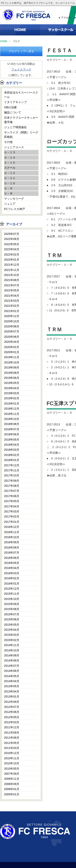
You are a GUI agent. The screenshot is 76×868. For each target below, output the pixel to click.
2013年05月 (12, 686)
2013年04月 (12, 691)
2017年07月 (12, 491)
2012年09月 (12, 702)
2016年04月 (12, 568)
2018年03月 (12, 450)
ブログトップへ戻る (21, 51)
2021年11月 (12, 270)
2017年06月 (12, 496)
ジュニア (10, 204)
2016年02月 (12, 578)
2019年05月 (12, 383)
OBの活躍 (10, 107)
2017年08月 (12, 486)
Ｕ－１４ (10, 158)
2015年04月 (12, 630)
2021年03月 (12, 301)
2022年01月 (12, 260)
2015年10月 (12, 599)
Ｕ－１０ (10, 183)
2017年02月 (12, 517)
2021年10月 (12, 275)
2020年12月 (12, 316)
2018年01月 (12, 460)
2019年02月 (12, 398)
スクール (10, 168)
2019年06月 (12, 378)
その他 (8, 142)
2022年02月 (12, 255)
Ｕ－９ (8, 188)
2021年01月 (12, 311)
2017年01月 (12, 522)
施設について (13, 112)
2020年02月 (12, 347)
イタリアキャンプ (15, 102)
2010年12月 (12, 753)
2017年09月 (12, 481)
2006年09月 (12, 784)
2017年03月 (12, 511)
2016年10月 (12, 537)
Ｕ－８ (8, 193)
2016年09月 (12, 542)
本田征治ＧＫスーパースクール (21, 95)
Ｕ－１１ (10, 178)
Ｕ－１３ (10, 152)
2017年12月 (12, 465)
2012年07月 (12, 707)
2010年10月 (12, 763)
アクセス (66, 18)
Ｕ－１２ (10, 173)
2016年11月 (12, 532)
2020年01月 (12, 352)
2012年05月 (12, 717)
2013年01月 (12, 697)
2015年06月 (12, 619)
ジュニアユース (14, 147)
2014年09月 (12, 655)
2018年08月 (12, 424)
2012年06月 (12, 712)
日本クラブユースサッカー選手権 (21, 120)
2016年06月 (12, 558)
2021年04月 (12, 296)
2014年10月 (12, 650)
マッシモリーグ (14, 199)
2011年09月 (12, 733)
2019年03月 (12, 393)
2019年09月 (12, 367)
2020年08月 (12, 326)
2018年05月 (12, 440)
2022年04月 (12, 249)
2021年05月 (12, 290)
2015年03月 (12, 635)
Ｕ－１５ (10, 163)
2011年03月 (12, 748)
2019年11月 (12, 357)
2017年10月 (12, 475)
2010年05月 (12, 769)
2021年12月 (12, 265)
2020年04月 (12, 342)
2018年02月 (12, 455)
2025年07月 (12, 234)
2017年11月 (12, 470)
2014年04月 (12, 681)
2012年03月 (12, 722)
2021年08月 (12, 280)
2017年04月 (12, 506)
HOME (4, 41)
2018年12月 (12, 409)
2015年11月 (12, 594)
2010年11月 (12, 758)
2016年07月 (12, 553)
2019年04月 (12, 388)
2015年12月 (12, 589)
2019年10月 (12, 362)
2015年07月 (12, 614)
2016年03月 (12, 573)
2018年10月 (12, 419)
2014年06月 (12, 671)
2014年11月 (12, 645)
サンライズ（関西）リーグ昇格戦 (21, 135)
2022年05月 (12, 244)
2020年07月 (12, 331)
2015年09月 (12, 604)
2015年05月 (12, 625)
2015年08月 (12, 609)
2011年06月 (12, 738)
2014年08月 (12, 660)
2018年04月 (12, 445)
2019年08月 (12, 373)
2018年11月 (12, 414)
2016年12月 (12, 527)
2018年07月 (12, 429)
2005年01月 (12, 794)
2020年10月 (12, 321)
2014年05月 (12, 676)
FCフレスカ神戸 (14, 209)
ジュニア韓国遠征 (15, 127)
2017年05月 (12, 501)
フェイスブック (21, 69)
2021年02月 (12, 306)
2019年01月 (12, 404)
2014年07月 (12, 666)
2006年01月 (12, 789)
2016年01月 (12, 584)
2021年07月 (12, 285)
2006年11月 (12, 779)
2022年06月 (12, 239)
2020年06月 (12, 337)
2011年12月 (12, 727)
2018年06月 (12, 434)
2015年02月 (12, 640)
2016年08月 (12, 547)
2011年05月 (12, 743)
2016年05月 (12, 563)
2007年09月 (12, 774)
